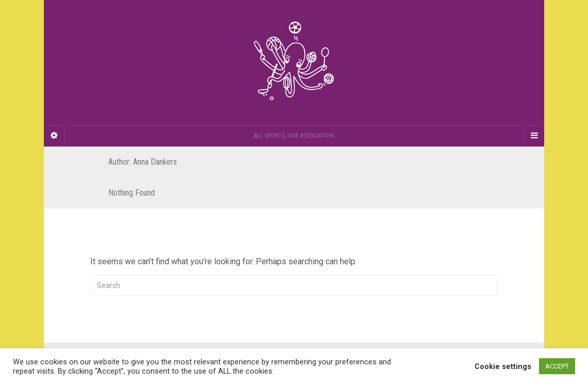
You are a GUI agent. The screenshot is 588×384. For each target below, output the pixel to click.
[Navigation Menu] (534, 136)
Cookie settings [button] (503, 366)
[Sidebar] (54, 136)
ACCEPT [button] (557, 366)
